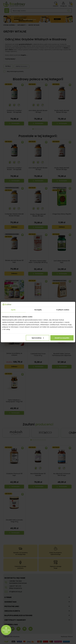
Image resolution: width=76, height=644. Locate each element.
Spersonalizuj (38, 338)
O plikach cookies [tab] (63, 310)
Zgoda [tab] (13, 310)
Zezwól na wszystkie (62, 338)
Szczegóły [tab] (38, 310)
